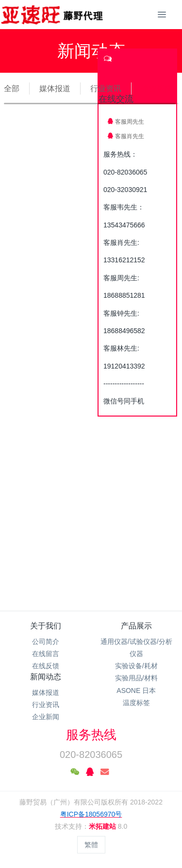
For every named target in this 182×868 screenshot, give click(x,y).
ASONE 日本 (136, 691)
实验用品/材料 (136, 678)
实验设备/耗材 (136, 666)
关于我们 (46, 626)
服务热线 (91, 735)
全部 (12, 88)
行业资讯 (106, 88)
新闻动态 (46, 677)
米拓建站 (103, 826)
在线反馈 (46, 666)
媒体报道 (55, 88)
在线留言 (46, 654)
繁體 (91, 845)
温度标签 (136, 703)
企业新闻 (157, 88)
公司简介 (46, 642)
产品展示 (136, 626)
